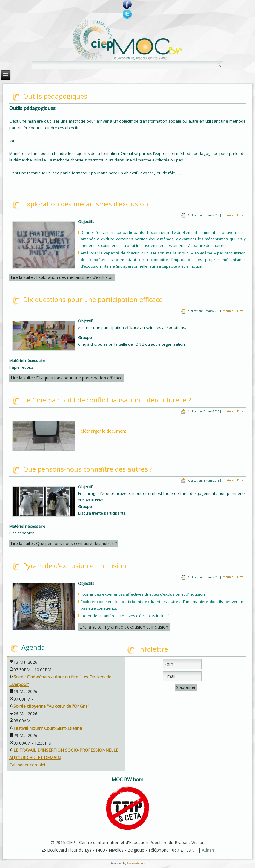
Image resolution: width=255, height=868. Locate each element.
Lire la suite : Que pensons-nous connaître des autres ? (64, 543)
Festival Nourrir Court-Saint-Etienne (48, 728)
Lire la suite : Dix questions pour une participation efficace (67, 378)
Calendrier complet (27, 765)
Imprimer (228, 215)
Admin (208, 850)
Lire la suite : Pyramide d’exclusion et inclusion (124, 627)
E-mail (241, 215)
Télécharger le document (102, 431)
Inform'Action (136, 863)
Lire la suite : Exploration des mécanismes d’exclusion (62, 277)
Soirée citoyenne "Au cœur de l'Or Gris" (51, 706)
